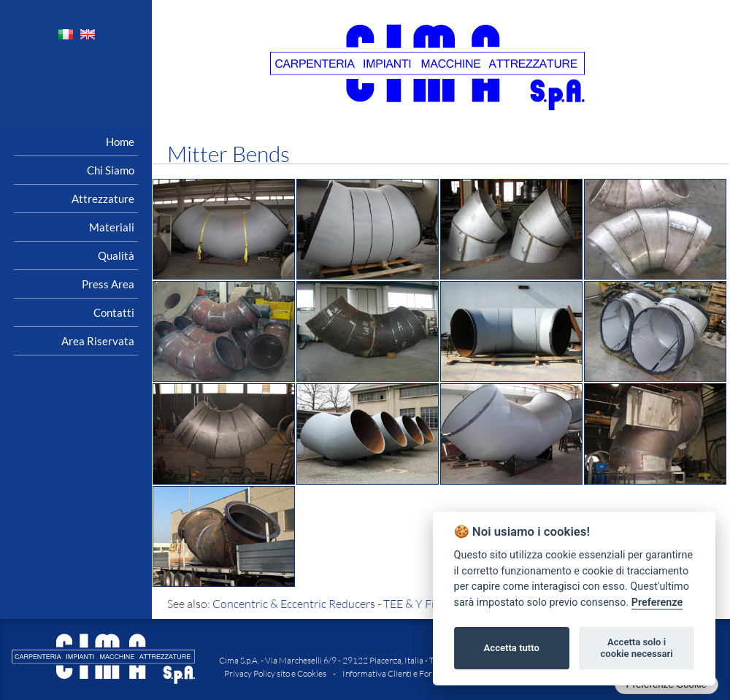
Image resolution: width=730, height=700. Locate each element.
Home (120, 142)
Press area (108, 284)
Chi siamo (111, 170)
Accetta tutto (512, 648)
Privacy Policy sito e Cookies (275, 673)
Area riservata (98, 341)
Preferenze (657, 603)
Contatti (114, 312)
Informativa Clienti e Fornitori (397, 673)
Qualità (116, 255)
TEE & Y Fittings (423, 604)
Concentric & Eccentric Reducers (294, 604)
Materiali (112, 227)
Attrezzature (103, 199)
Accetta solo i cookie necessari (636, 648)
